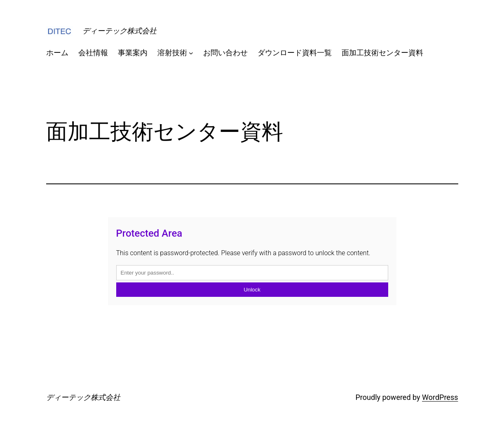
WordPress (440, 397)
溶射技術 (172, 53)
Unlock (252, 290)
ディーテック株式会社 (120, 31)
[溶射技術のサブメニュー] (191, 53)
